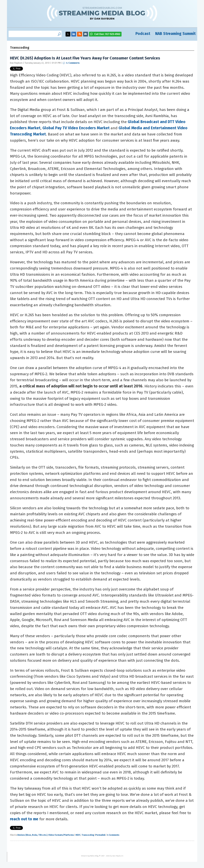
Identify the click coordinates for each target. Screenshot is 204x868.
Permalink (100, 835)
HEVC (78, 835)
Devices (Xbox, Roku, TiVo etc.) (32, 835)
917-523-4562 (107, 34)
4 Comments (73, 63)
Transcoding (88, 835)
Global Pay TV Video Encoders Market (76, 128)
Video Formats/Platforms (61, 835)
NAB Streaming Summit (175, 34)
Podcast (143, 34)
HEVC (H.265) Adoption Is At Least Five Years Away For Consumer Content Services (85, 58)
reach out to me (24, 819)
